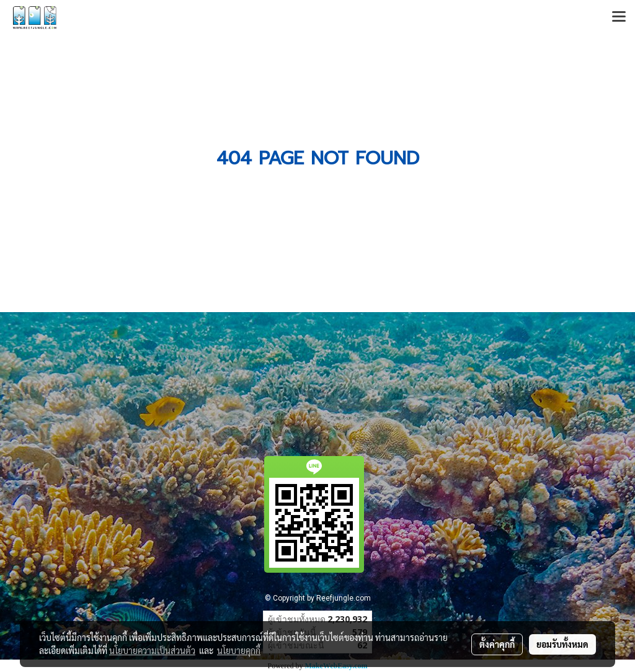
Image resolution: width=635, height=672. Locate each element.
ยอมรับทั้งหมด (562, 644)
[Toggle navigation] (619, 17)
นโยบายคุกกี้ (239, 650)
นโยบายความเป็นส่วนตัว (152, 650)
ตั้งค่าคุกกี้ (497, 644)
